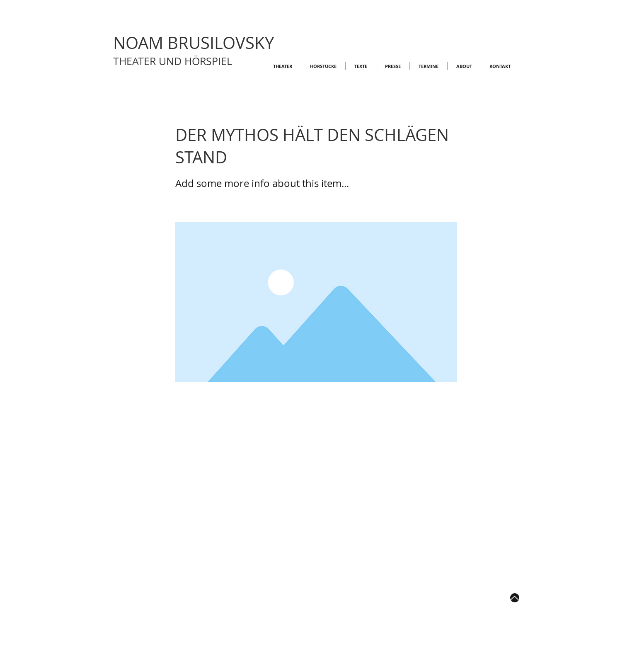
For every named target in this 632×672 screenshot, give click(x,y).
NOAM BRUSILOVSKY (194, 43)
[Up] (515, 598)
